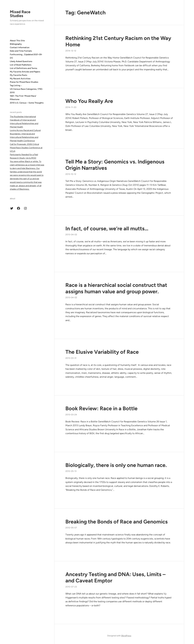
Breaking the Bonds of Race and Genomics (117, 522)
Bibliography (16, 44)
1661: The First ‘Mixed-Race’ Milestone (23, 98)
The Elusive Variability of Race (102, 352)
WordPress (126, 636)
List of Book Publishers (21, 65)
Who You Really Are (89, 101)
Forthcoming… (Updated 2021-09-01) (26, 56)
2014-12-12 (71, 51)
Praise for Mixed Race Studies (24, 82)
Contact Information (20, 47)
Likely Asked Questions (21, 61)
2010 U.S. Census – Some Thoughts (27, 103)
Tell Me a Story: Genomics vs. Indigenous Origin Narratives (115, 165)
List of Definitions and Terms (24, 68)
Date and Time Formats (21, 51)
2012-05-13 (71, 471)
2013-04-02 (71, 235)
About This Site (17, 41)
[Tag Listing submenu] (21, 86)
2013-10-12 (71, 174)
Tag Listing (15, 85)
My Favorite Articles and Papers (25, 72)
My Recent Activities (20, 79)
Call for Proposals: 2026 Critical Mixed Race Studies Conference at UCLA (26, 148)
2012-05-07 (71, 528)
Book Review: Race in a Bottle (101, 408)
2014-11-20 (71, 107)
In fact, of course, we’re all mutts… (107, 229)
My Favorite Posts (19, 75)
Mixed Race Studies (20, 14)
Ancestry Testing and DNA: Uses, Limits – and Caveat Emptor (115, 578)
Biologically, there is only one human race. (116, 465)
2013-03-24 (71, 415)
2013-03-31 (71, 358)
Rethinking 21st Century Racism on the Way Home (118, 41)
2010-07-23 (71, 587)
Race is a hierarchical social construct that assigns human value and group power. (116, 288)
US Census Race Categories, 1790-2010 (26, 91)
